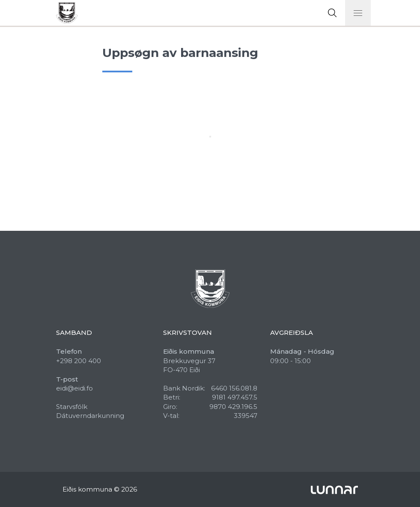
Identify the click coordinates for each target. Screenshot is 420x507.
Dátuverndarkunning (90, 416)
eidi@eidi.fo (74, 388)
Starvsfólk (72, 407)
